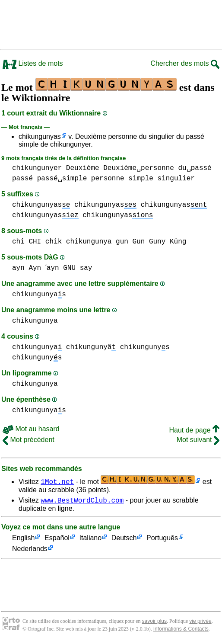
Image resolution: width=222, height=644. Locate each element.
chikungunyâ (91, 347)
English (23, 540)
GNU (72, 268)
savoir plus (154, 622)
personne (108, 179)
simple (141, 179)
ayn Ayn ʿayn (37, 268)
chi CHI (27, 242)
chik (54, 242)
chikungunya (89, 242)
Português (162, 540)
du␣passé (195, 168)
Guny (157, 242)
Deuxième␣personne (139, 168)
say (89, 268)
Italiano (91, 540)
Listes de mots (33, 63)
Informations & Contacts (181, 630)
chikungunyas (40, 136)
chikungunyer (37, 168)
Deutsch (124, 540)
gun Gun (130, 242)
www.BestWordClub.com (82, 501)
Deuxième (83, 168)
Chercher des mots (185, 63)
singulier (176, 179)
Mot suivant (198, 440)
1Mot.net (57, 481)
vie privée (200, 622)
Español (57, 540)
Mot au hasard (31, 429)
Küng (178, 242)
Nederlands (30, 550)
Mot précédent (29, 440)
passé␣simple (62, 179)
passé (22, 179)
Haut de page (194, 430)
